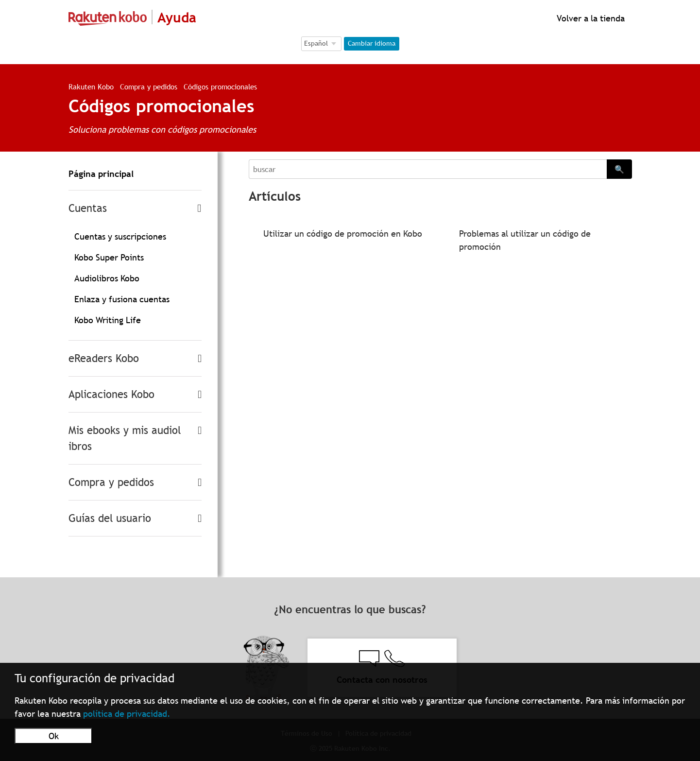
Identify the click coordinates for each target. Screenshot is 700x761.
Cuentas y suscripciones (120, 236)
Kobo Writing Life (108, 320)
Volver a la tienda (589, 18)
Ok (54, 736)
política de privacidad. (127, 714)
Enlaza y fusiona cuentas (122, 299)
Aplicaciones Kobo (111, 394)
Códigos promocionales (220, 86)
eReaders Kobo (104, 358)
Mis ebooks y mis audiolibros (125, 438)
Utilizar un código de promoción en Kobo (343, 233)
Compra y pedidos (149, 86)
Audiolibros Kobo (107, 278)
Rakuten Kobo (91, 86)
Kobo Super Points (109, 257)
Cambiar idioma (372, 43)
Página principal (101, 174)
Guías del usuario (110, 518)
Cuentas (88, 208)
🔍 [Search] (619, 169)
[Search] (427, 169)
